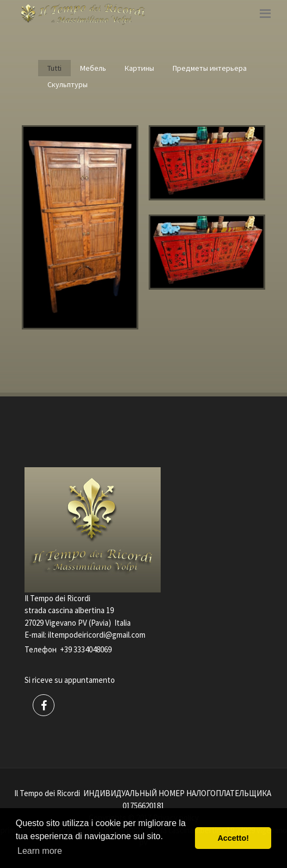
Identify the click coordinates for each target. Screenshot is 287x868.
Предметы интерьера (210, 68)
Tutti (54, 68)
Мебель (93, 68)
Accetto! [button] (233, 838)
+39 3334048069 (86, 649)
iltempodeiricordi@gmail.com (97, 635)
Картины (139, 68)
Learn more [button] (40, 851)
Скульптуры (68, 84)
